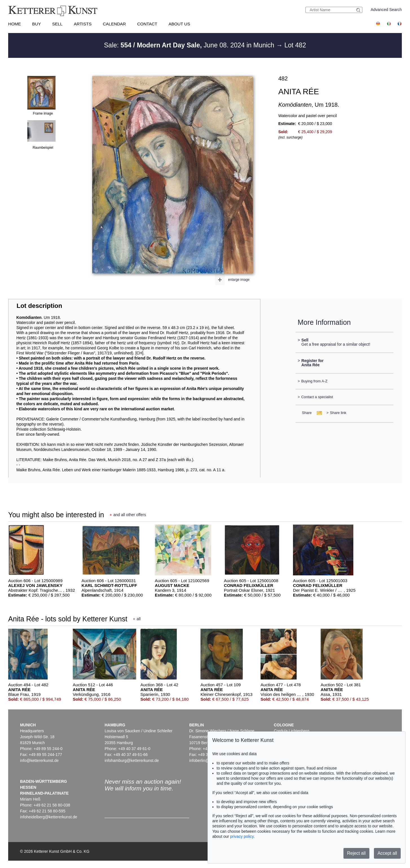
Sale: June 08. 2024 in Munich (190, 45)
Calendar (114, 24)
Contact (147, 24)
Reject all (356, 853)
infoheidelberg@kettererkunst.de (49, 817)
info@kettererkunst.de (39, 760)
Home (15, 24)
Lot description (39, 306)
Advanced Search (386, 10)
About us (179, 24)
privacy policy (242, 836)
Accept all (387, 853)
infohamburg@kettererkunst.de (132, 760)
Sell (57, 24)
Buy (37, 24)
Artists (83, 24)
